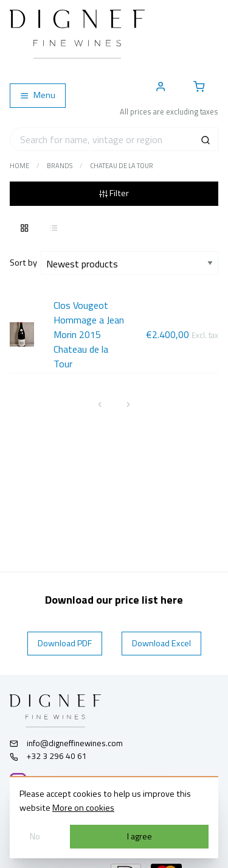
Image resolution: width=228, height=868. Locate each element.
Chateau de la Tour (122, 166)
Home (19, 166)
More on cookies (83, 808)
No (35, 836)
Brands (60, 166)
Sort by (25, 263)
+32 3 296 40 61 (48, 756)
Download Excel (161, 643)
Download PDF (65, 643)
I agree (140, 836)
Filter (114, 193)
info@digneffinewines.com (66, 743)
